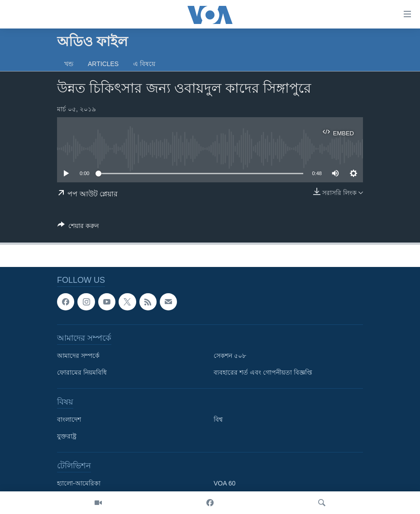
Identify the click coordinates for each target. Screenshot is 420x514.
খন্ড (69, 64)
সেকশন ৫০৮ (230, 356)
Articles (103, 64)
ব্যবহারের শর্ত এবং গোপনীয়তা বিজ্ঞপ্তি (263, 373)
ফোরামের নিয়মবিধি (82, 373)
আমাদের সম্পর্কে (78, 356)
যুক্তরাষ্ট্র (67, 437)
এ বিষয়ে (144, 64)
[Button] (78, 227)
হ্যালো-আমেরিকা (79, 484)
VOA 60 (224, 484)
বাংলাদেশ (69, 420)
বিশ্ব (218, 420)
